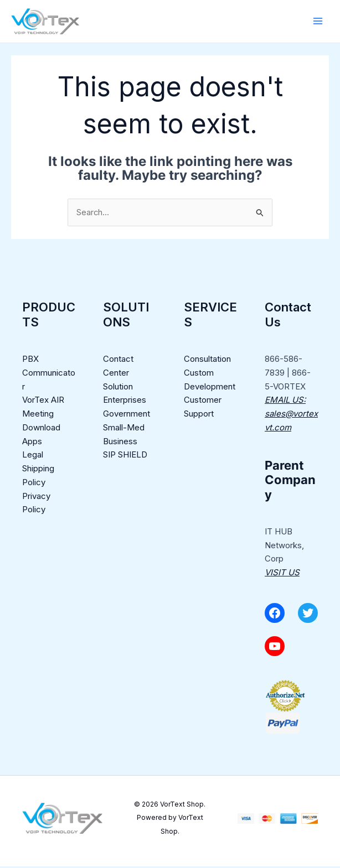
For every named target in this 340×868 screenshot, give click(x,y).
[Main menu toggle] (318, 22)
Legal (33, 457)
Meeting (38, 416)
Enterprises (125, 402)
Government (127, 416)
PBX (30, 361)
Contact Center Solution (118, 375)
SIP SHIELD (125, 457)
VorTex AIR (43, 402)
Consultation (207, 361)
